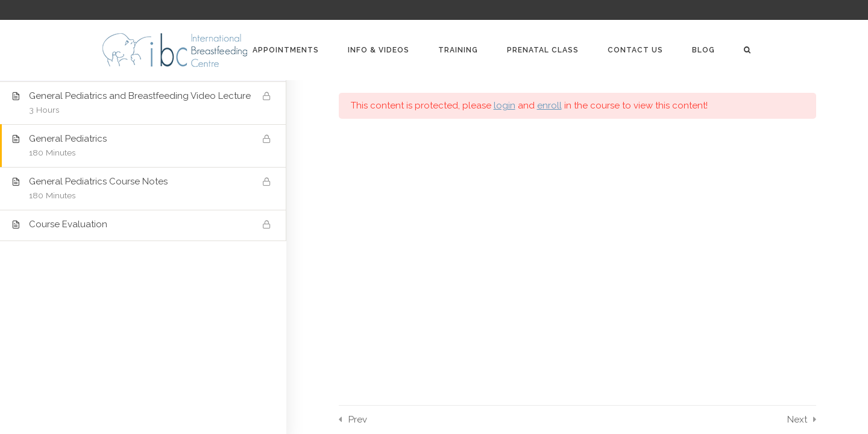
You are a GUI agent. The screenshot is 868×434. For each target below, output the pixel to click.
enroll (549, 105)
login (505, 105)
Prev (358, 420)
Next (797, 420)
